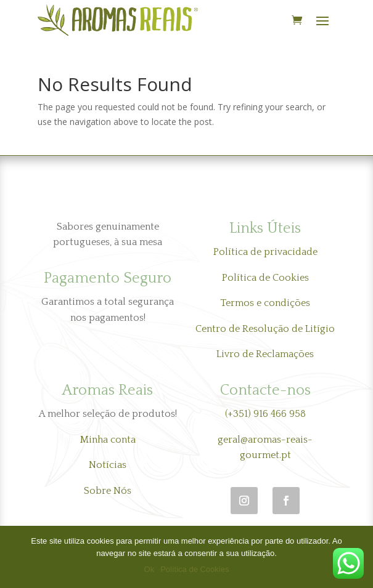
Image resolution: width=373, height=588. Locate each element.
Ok (150, 569)
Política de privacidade (265, 252)
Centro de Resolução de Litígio (265, 329)
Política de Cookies (265, 278)
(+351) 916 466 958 (265, 414)
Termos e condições (265, 303)
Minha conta (108, 440)
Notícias (108, 465)
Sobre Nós (108, 491)
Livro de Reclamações (265, 354)
